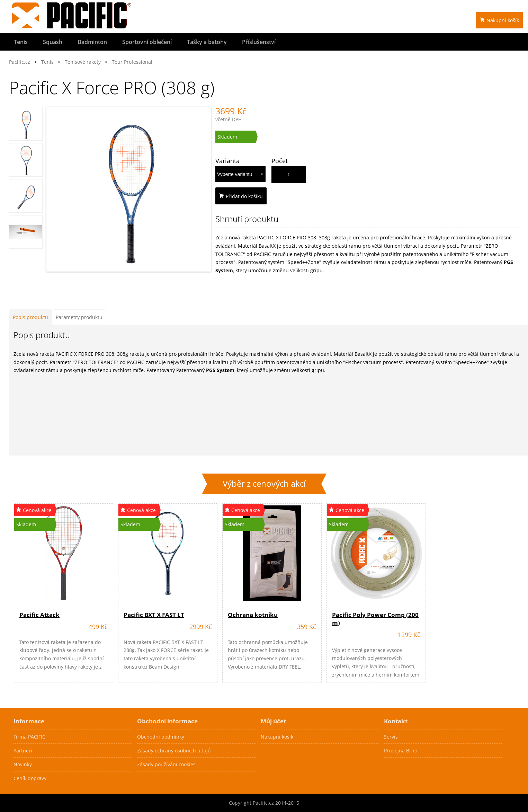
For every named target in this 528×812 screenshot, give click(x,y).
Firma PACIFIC (29, 737)
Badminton (92, 42)
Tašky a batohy (207, 42)
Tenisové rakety (83, 62)
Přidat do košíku (241, 196)
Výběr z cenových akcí (264, 484)
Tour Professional (132, 62)
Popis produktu (30, 317)
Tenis (21, 42)
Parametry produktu (79, 317)
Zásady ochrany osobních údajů (174, 751)
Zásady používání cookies (166, 764)
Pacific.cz (20, 62)
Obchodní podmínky (161, 737)
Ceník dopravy (30, 778)
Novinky (23, 764)
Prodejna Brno (401, 751)
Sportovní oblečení (147, 42)
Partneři (23, 751)
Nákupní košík (499, 20)
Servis (391, 737)
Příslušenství (259, 42)
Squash (53, 42)
